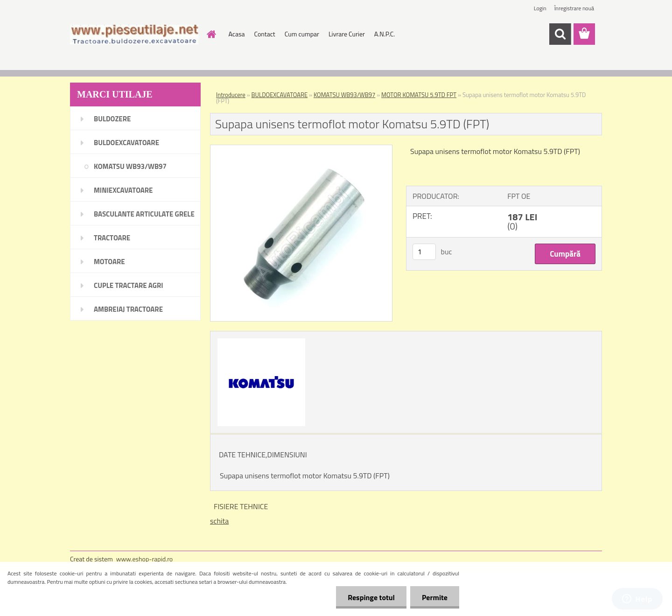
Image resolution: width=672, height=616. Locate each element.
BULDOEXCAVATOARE (280, 95)
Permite (435, 597)
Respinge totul (371, 597)
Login (540, 8)
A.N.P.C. (385, 34)
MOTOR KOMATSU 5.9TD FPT (419, 95)
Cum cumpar (302, 34)
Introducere (231, 95)
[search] (560, 34)
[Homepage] (211, 34)
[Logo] (134, 35)
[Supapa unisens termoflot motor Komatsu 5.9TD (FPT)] (301, 149)
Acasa (237, 34)
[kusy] (424, 252)
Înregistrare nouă (574, 8)
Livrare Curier (347, 34)
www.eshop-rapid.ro (144, 559)
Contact (264, 34)
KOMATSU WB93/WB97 (344, 95)
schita (219, 521)
